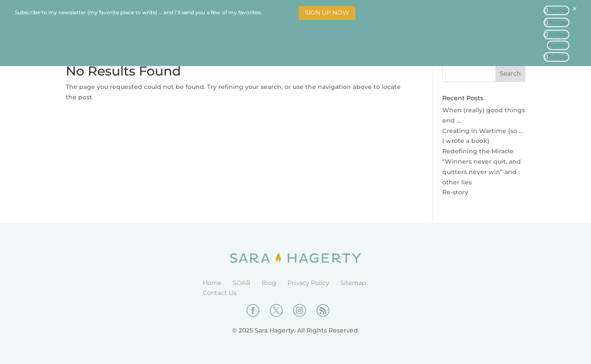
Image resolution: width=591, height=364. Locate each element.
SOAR (241, 283)
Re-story (455, 192)
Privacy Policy (308, 283)
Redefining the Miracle (478, 151)
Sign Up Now (327, 13)
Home (212, 283)
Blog (269, 283)
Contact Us (220, 293)
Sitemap (353, 283)
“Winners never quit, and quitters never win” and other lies (482, 172)
